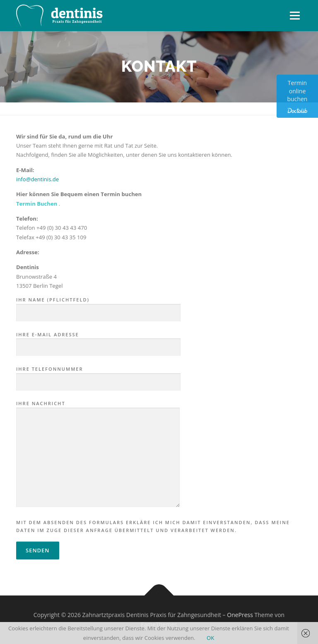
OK (210, 638)
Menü (295, 15)
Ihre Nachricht (98, 454)
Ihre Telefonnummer (98, 376)
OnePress (240, 615)
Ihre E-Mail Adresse (98, 341)
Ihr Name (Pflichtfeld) (98, 306)
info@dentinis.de (37, 179)
